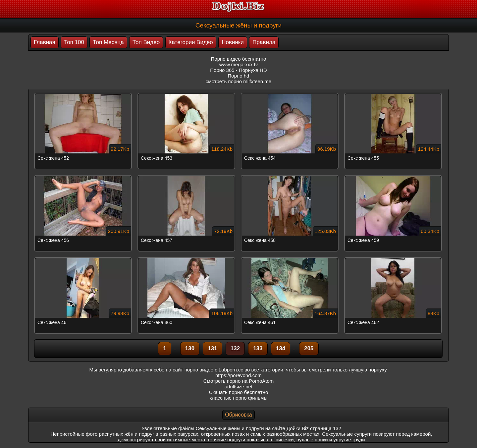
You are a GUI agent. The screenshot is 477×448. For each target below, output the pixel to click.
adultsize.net (238, 387)
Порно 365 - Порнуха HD (238, 70)
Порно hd (239, 76)
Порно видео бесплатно (239, 59)
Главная (45, 42)
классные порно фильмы (238, 398)
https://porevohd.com (238, 375)
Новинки (233, 42)
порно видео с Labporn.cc (214, 370)
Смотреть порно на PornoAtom (239, 381)
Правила (264, 42)
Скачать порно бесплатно (239, 392)
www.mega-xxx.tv (239, 64)
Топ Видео (146, 42)
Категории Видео (191, 42)
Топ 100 (74, 42)
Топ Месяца (108, 42)
